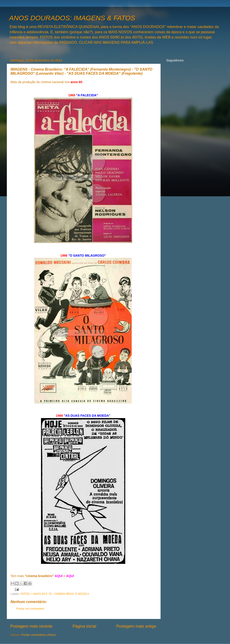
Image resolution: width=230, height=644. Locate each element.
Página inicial (84, 626)
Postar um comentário (30, 609)
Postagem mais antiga (136, 626)
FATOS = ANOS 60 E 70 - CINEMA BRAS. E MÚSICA (55, 594)
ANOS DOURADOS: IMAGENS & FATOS (72, 18)
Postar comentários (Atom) (38, 635)
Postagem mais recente (31, 626)
